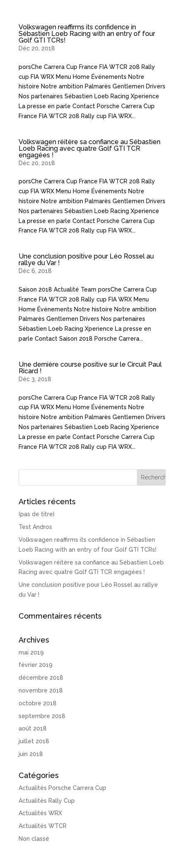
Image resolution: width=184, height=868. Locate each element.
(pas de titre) (37, 514)
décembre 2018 (41, 678)
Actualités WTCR (43, 826)
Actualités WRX (40, 813)
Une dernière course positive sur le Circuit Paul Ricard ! (90, 368)
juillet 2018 (34, 741)
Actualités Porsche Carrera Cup (62, 788)
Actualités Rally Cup (47, 801)
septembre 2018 (42, 716)
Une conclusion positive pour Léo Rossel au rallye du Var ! (86, 260)
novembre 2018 (41, 690)
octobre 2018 (38, 703)
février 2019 (36, 665)
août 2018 (33, 728)
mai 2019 (31, 652)
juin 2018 (31, 754)
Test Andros (35, 527)
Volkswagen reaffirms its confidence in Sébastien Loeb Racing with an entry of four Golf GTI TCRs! (87, 34)
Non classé (34, 839)
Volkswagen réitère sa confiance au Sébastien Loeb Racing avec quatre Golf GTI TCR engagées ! (90, 148)
